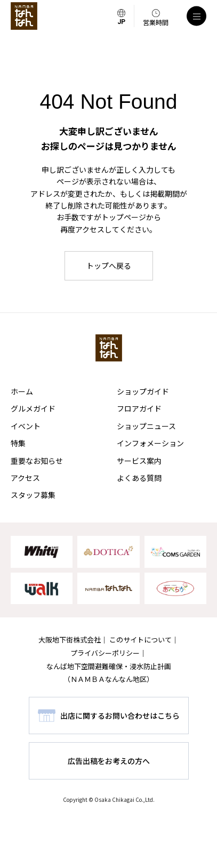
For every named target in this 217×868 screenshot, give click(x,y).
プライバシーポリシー (105, 653)
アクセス (25, 478)
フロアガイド (139, 408)
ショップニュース (146, 426)
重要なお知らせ (37, 461)
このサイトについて (140, 640)
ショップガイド (143, 391)
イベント (26, 426)
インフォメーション (150, 443)
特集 (18, 443)
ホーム (22, 391)
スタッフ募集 (33, 495)
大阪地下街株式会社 (70, 640)
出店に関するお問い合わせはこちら (120, 716)
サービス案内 (139, 461)
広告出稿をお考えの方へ (109, 761)
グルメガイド (33, 408)
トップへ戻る (109, 266)
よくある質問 (139, 478)
